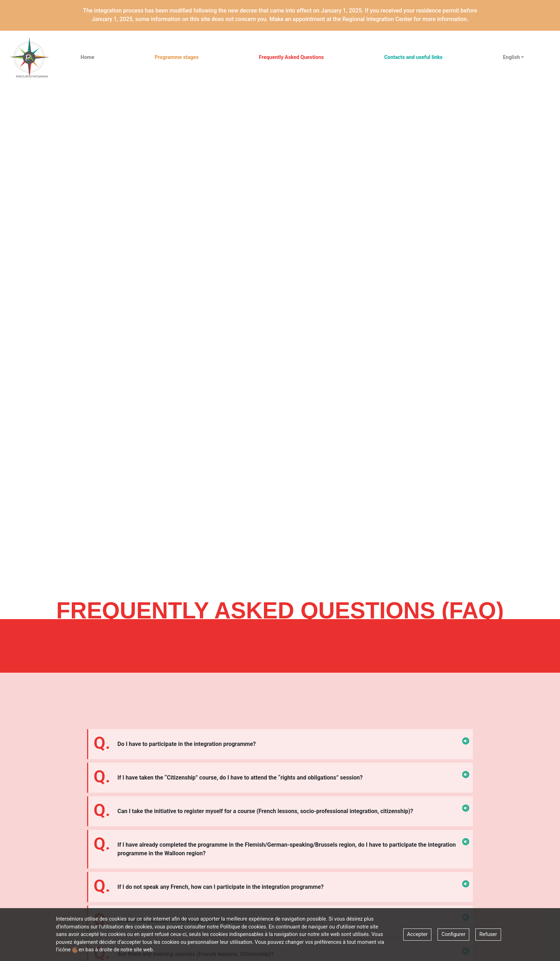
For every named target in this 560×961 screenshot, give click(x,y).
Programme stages (177, 57)
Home (88, 57)
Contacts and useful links (414, 57)
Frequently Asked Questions (291, 57)
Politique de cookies (243, 927)
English (511, 57)
